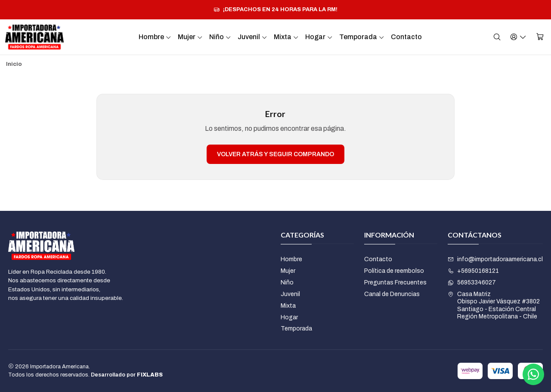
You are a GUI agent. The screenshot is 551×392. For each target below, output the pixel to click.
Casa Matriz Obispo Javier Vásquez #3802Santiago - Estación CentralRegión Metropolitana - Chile (494, 306)
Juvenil (252, 37)
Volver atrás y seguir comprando (275, 154)
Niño (220, 37)
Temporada (362, 37)
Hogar (319, 37)
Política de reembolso (394, 271)
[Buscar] (497, 37)
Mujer (190, 37)
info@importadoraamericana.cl (495, 259)
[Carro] (540, 37)
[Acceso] (518, 37)
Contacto (406, 37)
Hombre (155, 37)
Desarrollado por (127, 375)
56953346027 (472, 282)
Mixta (286, 37)
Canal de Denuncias (392, 294)
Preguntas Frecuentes (395, 282)
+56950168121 (473, 271)
